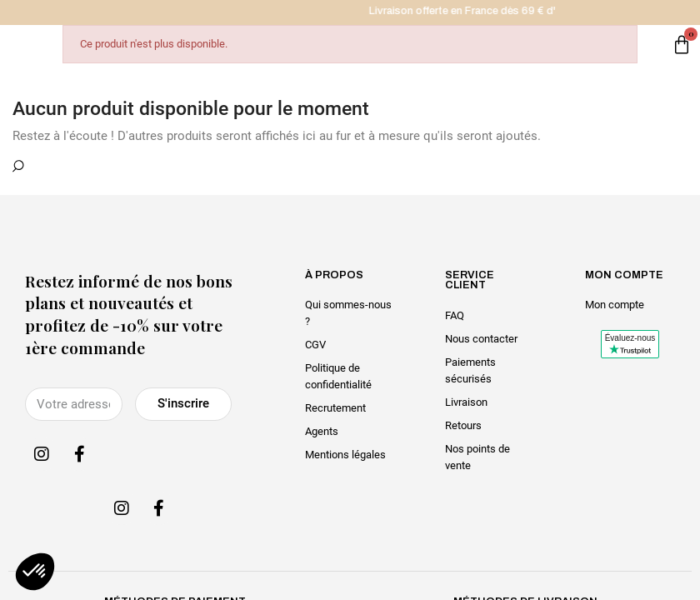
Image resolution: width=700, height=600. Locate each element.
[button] (35, 572)
